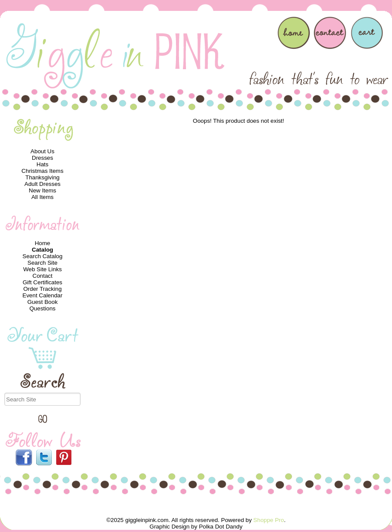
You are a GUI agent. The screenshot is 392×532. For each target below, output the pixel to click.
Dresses (42, 158)
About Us (42, 151)
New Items (42, 190)
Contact (43, 276)
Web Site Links (42, 269)
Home (43, 243)
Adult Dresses (42, 184)
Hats (42, 164)
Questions (42, 308)
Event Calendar (43, 295)
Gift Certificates (42, 282)
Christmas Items (42, 171)
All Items (42, 197)
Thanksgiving (42, 177)
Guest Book (43, 302)
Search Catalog (43, 256)
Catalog (42, 250)
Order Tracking (42, 289)
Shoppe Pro (269, 520)
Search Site (42, 263)
